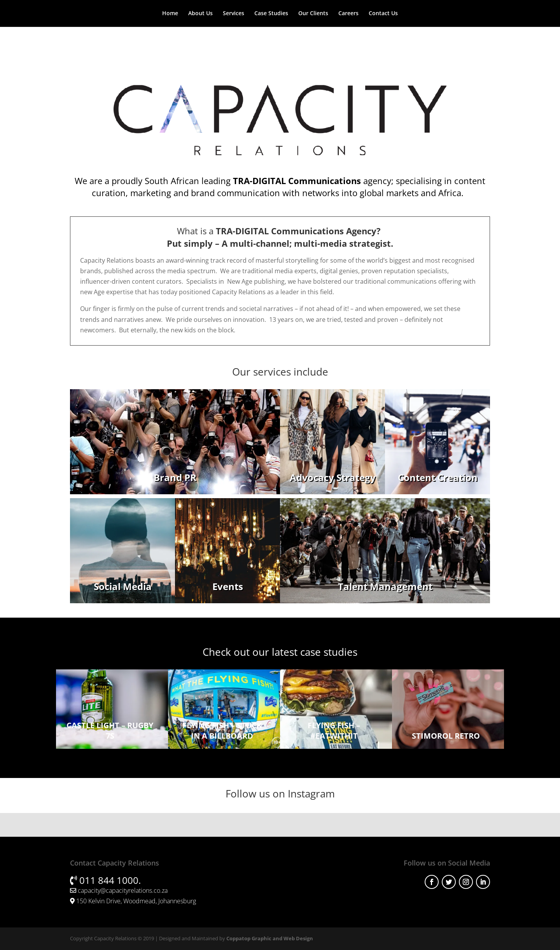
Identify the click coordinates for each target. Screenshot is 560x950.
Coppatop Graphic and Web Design (270, 938)
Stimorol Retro (446, 736)
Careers (348, 14)
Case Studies (271, 14)
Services (234, 14)
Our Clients (313, 14)
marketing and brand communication (205, 193)
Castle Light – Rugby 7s (110, 730)
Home (170, 14)
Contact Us (383, 14)
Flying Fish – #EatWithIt (334, 730)
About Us (200, 14)
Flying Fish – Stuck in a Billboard (222, 730)
